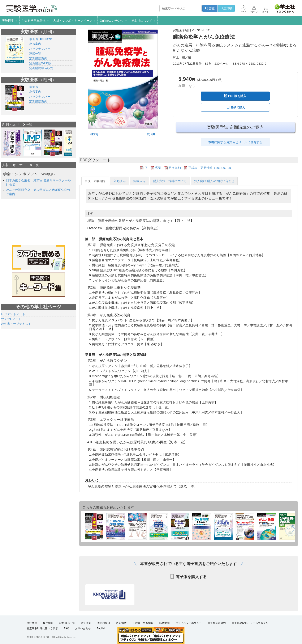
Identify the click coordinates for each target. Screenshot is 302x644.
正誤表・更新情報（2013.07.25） (211, 168)
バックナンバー (40, 49)
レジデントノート (13, 314)
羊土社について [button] (143, 21)
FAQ (67, 628)
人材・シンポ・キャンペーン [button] (74, 21)
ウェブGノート (11, 319)
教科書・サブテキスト (16, 324)
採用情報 (48, 623)
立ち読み (120, 181)
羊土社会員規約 (217, 623)
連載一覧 (35, 54)
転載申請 (165, 623)
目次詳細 (175, 168)
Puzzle (46, 39)
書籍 (210, 8)
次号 (152, 134)
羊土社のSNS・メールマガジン (250, 623)
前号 (94, 134)
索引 (158, 168)
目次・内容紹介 (95, 181)
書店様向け (104, 623)
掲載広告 (139, 181)
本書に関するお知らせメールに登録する (235, 142)
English (101, 628)
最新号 (34, 39)
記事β (226, 8)
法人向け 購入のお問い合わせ (214, 181)
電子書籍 (86, 623)
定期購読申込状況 (41, 68)
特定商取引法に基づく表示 (42, 628)
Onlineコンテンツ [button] (113, 21)
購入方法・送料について (170, 181)
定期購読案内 (38, 58)
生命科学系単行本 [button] (35, 21)
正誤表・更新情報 (143, 623)
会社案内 (32, 623)
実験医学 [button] (10, 21)
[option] (12, 143)
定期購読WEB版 (40, 63)
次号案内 (35, 44)
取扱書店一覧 (67, 623)
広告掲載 (121, 623)
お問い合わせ (83, 628)
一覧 (27, 125)
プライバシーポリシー (189, 623)
